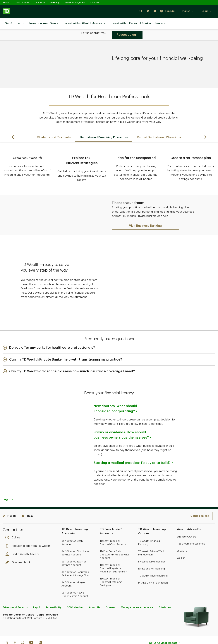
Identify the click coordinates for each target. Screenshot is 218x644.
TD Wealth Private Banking (153, 564)
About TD (94, 2)
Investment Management (152, 550)
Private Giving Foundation (153, 571)
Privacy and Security (15, 596)
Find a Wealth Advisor (23, 543)
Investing (55, 2)
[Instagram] (22, 631)
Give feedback (19, 551)
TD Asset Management (75, 2)
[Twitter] (7, 631)
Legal (7, 488)
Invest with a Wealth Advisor (84, 23)
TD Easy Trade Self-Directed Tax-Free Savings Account (115, 543)
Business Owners (186, 525)
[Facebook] (15, 631)
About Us (95, 596)
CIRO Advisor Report (163, 631)
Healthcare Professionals (191, 532)
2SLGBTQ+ (183, 539)
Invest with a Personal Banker (131, 23)
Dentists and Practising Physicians (104, 128)
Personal (7, 2)
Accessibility (53, 596)
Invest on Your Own (44, 23)
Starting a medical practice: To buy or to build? (132, 451)
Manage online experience (137, 596)
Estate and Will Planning (152, 557)
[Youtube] (31, 631)
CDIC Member (75, 596)
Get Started (14, 23)
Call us (14, 526)
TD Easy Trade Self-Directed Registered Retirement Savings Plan (113, 557)
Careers (111, 596)
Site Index (165, 596)
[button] (141, 11)
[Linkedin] (40, 631)
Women (181, 546)
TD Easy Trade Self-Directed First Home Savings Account (111, 570)
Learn (160, 23)
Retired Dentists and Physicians (159, 128)
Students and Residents (54, 128)
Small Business (22, 2)
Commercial (40, 2)
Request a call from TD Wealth (29, 534)
